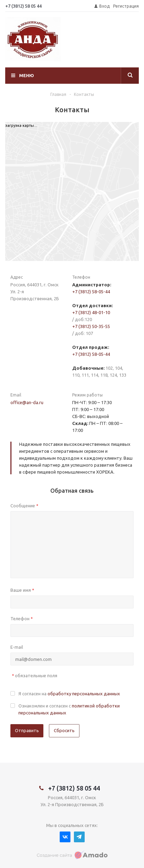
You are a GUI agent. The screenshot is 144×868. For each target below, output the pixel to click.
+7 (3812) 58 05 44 (23, 6)
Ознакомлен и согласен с (69, 709)
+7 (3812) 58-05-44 (91, 292)
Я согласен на (69, 694)
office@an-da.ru (27, 402)
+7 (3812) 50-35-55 (91, 326)
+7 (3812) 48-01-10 (91, 312)
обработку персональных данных (84, 694)
